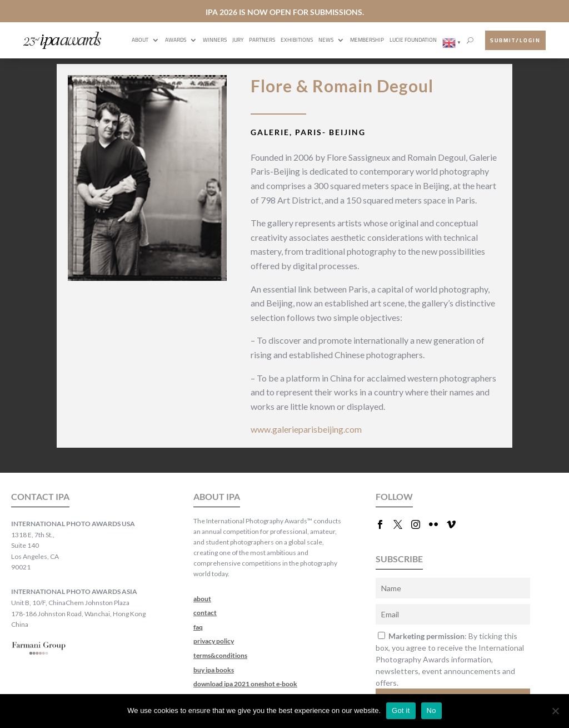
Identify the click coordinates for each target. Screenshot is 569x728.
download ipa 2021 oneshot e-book (245, 684)
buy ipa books (214, 670)
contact (205, 613)
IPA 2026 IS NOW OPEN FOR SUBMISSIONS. (285, 12)
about (202, 599)
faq (198, 627)
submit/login (515, 40)
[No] (555, 711)
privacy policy (214, 641)
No (431, 710)
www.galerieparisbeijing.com (306, 429)
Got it (401, 710)
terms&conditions (220, 655)
